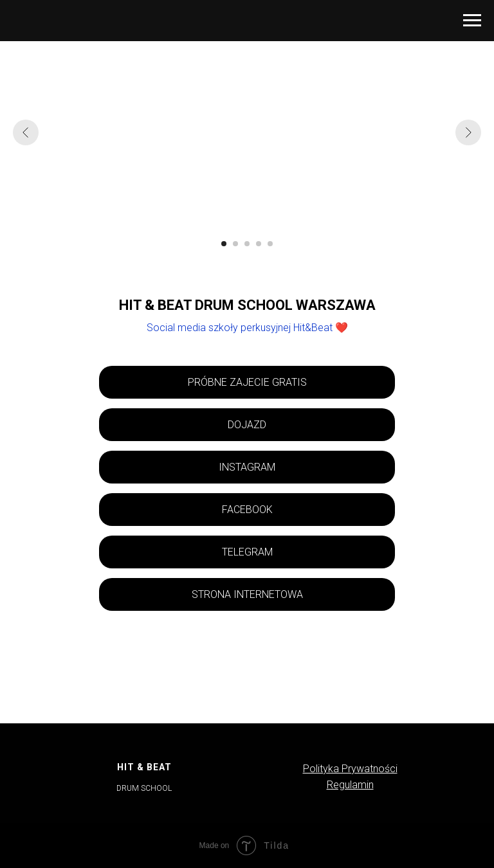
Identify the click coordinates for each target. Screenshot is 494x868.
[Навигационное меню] (472, 21)
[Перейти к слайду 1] (224, 244)
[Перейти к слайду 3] (247, 244)
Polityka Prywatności (350, 769)
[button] (247, 382)
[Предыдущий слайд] (26, 132)
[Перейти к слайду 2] (235, 244)
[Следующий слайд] (468, 132)
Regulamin (350, 785)
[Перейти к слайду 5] (270, 244)
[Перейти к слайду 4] (259, 244)
